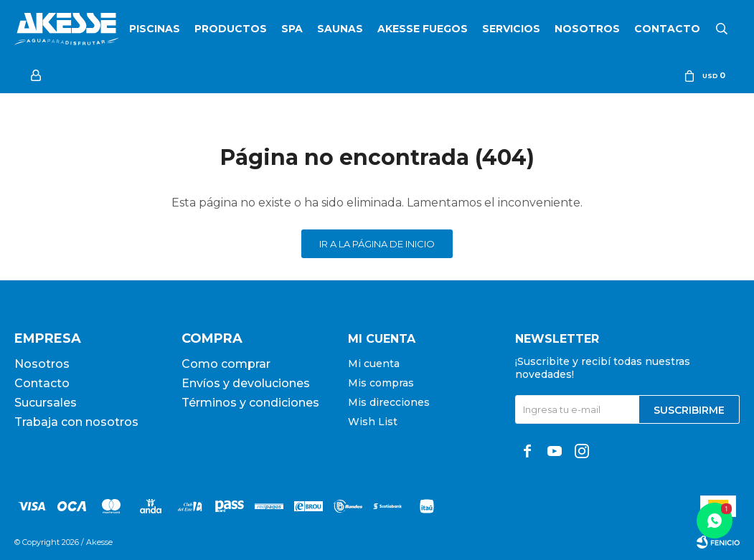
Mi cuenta (374, 364)
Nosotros (587, 29)
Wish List (373, 422)
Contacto (667, 29)
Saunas (340, 29)
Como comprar (226, 364)
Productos (231, 29)
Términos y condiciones (250, 403)
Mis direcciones (389, 402)
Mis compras (381, 383)
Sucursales (46, 403)
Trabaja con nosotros (76, 422)
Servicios (511, 29)
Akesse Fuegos (423, 29)
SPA (292, 29)
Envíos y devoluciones (246, 383)
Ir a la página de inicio (377, 244)
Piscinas (155, 29)
